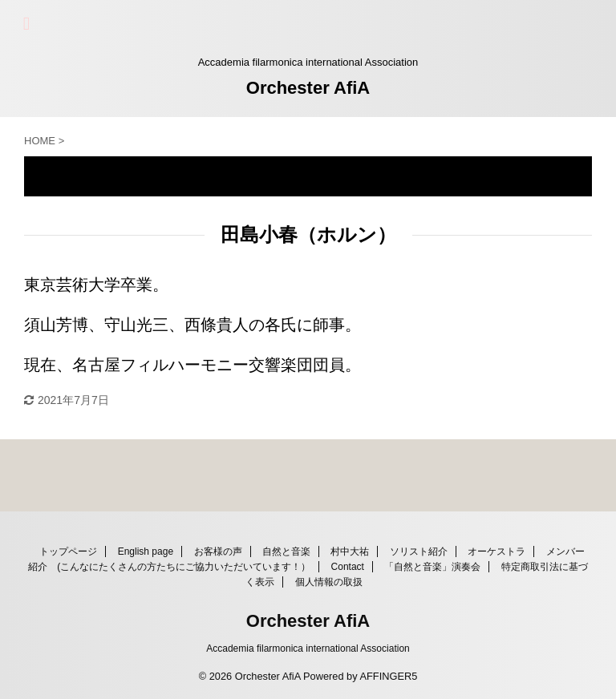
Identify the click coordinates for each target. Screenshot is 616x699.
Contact (348, 567)
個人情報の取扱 (329, 582)
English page (146, 552)
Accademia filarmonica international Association (308, 648)
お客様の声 (218, 552)
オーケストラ (496, 552)
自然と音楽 (286, 552)
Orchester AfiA (308, 88)
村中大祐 (350, 552)
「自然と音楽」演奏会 (432, 567)
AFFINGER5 (388, 676)
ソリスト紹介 (419, 552)
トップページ (68, 552)
